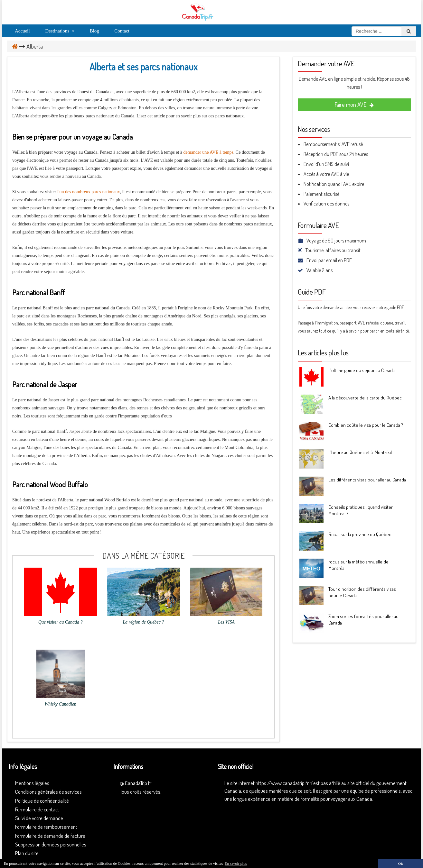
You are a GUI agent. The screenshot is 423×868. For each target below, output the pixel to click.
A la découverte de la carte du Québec (365, 398)
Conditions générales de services (48, 792)
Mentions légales (32, 783)
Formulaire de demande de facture (50, 836)
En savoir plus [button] (236, 864)
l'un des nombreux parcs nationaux (89, 192)
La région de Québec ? (143, 622)
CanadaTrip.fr (138, 783)
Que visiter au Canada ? (61, 622)
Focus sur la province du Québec (360, 534)
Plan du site (27, 853)
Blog (94, 31)
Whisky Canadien (61, 704)
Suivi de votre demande (39, 818)
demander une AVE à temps (208, 152)
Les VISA (226, 622)
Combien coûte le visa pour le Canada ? (366, 425)
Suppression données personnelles (51, 844)
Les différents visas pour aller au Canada (367, 480)
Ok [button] (400, 863)
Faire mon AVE (354, 105)
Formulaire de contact (37, 809)
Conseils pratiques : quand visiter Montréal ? (361, 510)
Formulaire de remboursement (46, 827)
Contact (122, 31)
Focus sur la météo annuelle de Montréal (358, 565)
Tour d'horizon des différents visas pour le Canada (362, 592)
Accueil (22, 31)
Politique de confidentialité (42, 801)
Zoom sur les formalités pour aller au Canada (363, 620)
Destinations (60, 31)
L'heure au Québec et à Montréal (360, 452)
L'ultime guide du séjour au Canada (362, 370)
